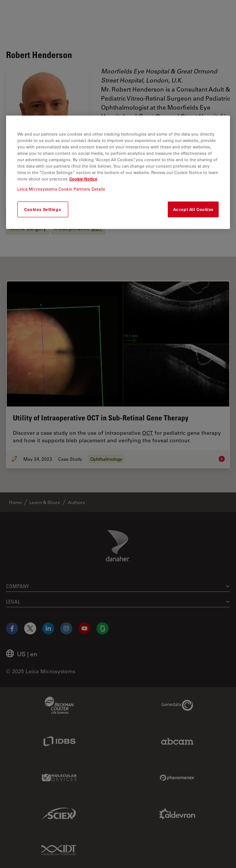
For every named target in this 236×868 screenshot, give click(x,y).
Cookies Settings (43, 209)
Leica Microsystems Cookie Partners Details (61, 189)
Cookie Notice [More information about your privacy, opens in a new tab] (83, 179)
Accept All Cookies (193, 209)
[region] (118, 172)
